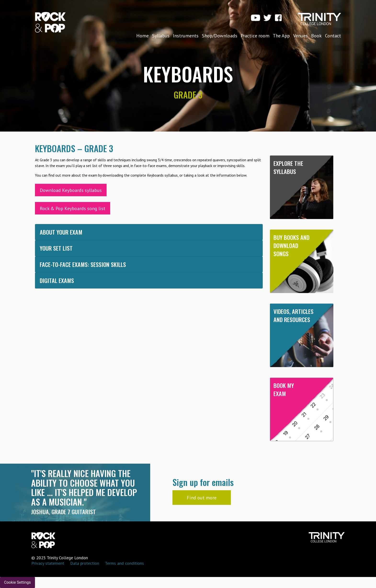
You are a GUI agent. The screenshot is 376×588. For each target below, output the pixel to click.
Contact (333, 36)
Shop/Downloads (220, 36)
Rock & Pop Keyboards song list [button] (73, 208)
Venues (300, 36)
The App (281, 36)
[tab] (149, 232)
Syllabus (161, 36)
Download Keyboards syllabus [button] (71, 190)
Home (142, 36)
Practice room (255, 36)
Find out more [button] (202, 498)
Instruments (186, 36)
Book (316, 36)
